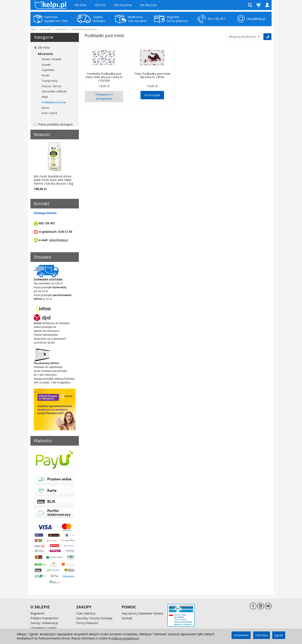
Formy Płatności (87, 623)
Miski (45, 97)
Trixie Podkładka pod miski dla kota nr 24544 (152, 75)
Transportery (50, 81)
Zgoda (279, 635)
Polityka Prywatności (44, 618)
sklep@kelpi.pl (59, 240)
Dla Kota (80, 5)
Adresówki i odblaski (54, 91)
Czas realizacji (86, 613)
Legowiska (48, 70)
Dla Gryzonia (123, 5)
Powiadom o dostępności (104, 96)
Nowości (42, 134)
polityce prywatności (125, 638)
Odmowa (262, 635)
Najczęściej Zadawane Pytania (142, 613)
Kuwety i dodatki (51, 59)
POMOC (129, 607)
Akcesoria (45, 54)
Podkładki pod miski (54, 102)
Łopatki (46, 65)
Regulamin (38, 613)
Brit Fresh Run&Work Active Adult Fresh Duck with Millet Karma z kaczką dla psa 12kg (53, 180)
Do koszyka (152, 95)
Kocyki (46, 75)
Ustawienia (241, 635)
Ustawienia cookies (44, 628)
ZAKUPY (84, 607)
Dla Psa (100, 5)
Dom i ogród (49, 113)
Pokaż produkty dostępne (53, 124)
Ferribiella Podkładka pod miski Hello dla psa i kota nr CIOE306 (104, 77)
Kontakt (127, 618)
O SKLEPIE (40, 607)
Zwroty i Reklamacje (44, 623)
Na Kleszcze (148, 5)
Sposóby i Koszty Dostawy (94, 618)
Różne (45, 108)
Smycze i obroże (52, 86)
